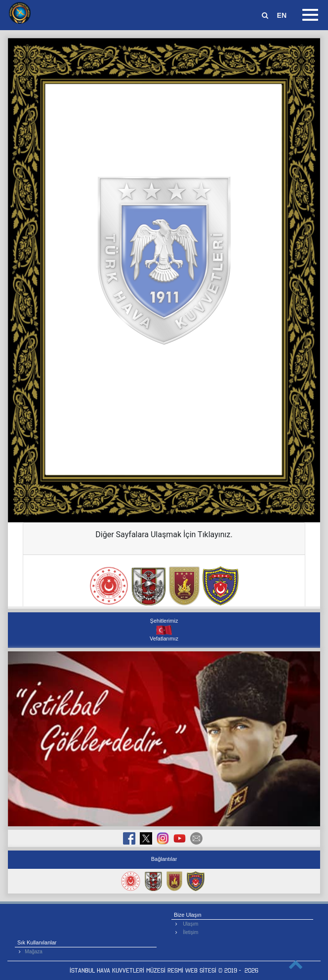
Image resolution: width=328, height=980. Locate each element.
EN (282, 15)
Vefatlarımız (164, 639)
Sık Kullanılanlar (37, 942)
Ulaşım (190, 924)
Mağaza (34, 952)
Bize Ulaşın (188, 915)
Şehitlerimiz (164, 621)
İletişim (190, 932)
